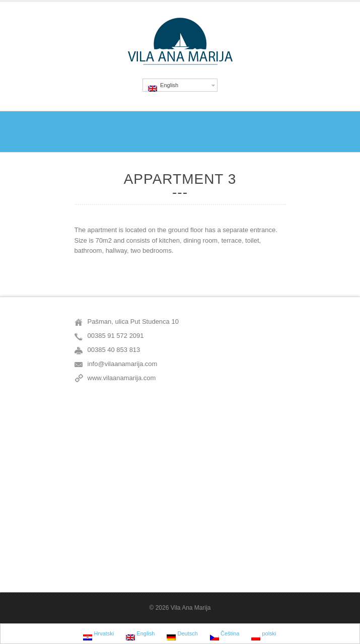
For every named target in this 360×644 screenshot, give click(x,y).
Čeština (225, 635)
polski (264, 635)
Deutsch (182, 635)
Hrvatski (98, 635)
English (163, 87)
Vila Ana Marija (191, 608)
